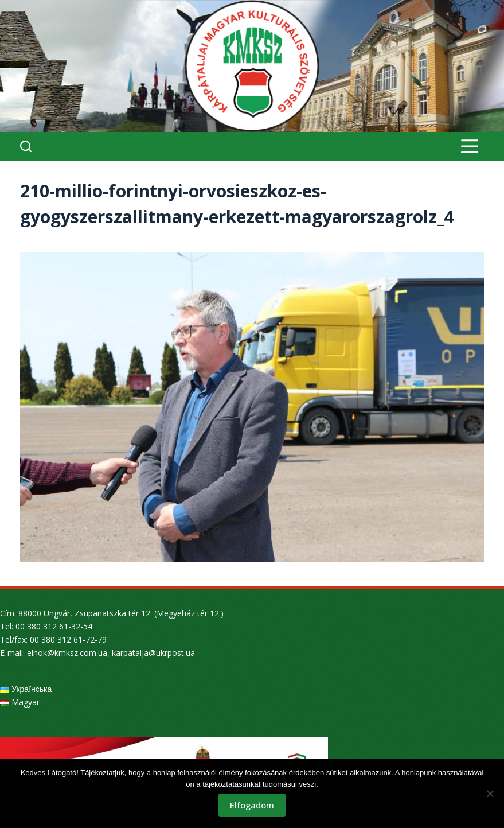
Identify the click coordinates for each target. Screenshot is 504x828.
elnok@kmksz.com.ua (67, 653)
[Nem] (490, 794)
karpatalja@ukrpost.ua (153, 653)
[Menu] (470, 146)
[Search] (26, 146)
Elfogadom (252, 805)
